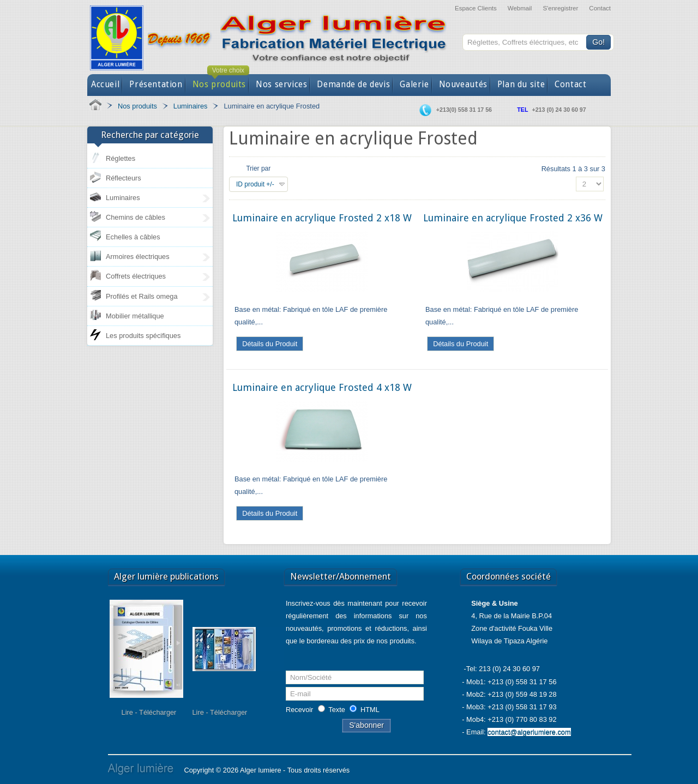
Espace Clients (476, 8)
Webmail (520, 8)
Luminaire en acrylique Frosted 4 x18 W (322, 387)
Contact (600, 8)
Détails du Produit (270, 344)
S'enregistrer (560, 8)
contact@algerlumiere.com (529, 732)
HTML (370, 710)
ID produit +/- (255, 184)
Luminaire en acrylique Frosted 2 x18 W (322, 218)
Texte (337, 710)
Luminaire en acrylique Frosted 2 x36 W (513, 218)
